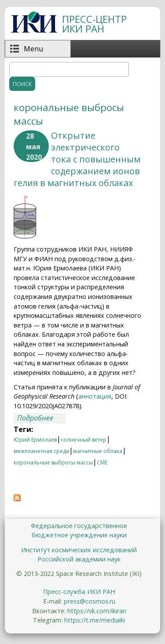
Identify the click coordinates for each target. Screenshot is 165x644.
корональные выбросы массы (53, 462)
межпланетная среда (41, 451)
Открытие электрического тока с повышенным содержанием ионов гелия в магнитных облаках (77, 159)
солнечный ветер (84, 440)
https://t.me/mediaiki (95, 620)
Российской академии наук (79, 559)
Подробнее (41, 418)
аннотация (95, 396)
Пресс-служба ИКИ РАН (79, 592)
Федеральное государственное (79, 526)
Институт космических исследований (79, 550)
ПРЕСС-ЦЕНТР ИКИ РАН (94, 24)
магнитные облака (98, 451)
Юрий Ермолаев (35, 440)
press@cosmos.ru (90, 601)
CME (102, 462)
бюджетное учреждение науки (79, 535)
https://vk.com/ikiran (97, 611)
